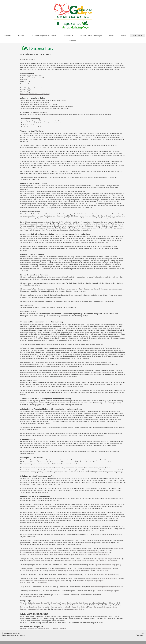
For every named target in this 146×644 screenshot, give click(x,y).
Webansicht (140, 635)
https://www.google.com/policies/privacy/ (34, 609)
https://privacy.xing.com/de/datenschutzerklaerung (107, 587)
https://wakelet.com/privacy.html (109, 591)
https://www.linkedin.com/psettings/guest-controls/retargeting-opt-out (43, 581)
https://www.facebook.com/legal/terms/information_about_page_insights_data (46, 553)
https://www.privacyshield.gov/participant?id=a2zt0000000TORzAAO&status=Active (81, 571)
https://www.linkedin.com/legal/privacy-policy (103, 579)
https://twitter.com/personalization (31, 571)
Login (142, 633)
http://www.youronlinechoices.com (32, 555)
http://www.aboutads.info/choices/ (66, 372)
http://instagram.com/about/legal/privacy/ (108, 565)
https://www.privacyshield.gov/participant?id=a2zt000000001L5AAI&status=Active (91, 561)
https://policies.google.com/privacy (109, 559)
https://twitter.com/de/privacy (102, 569)
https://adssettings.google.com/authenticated (38, 561)
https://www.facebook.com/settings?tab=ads (93, 553)
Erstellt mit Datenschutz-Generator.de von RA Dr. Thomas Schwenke (43, 629)
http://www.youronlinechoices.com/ (101, 372)
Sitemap (17, 633)
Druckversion (8, 633)
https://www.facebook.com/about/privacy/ (86, 551)
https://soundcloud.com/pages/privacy (33, 597)
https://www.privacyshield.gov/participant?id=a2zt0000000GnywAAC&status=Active (81, 555)
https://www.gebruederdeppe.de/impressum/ (35, 94)
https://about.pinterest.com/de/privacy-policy (104, 575)
